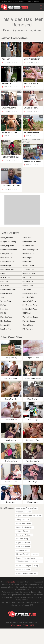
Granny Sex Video (29, 273)
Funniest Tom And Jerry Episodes (26, 558)
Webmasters (16, 625)
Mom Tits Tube (28, 297)
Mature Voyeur (28, 266)
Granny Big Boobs (7, 246)
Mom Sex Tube (6, 317)
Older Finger (27, 258)
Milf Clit (3, 313)
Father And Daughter (24, 527)
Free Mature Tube (29, 242)
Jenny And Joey (23, 520)
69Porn (3, 273)
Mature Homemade (30, 293)
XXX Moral (27, 313)
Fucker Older (27, 262)
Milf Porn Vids (28, 329)
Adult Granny (27, 238)
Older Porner (5, 277)
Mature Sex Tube (29, 254)
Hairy (36, 566)
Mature (35, 554)
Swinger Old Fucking (8, 242)
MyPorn (3, 305)
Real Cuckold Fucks (30, 309)
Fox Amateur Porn (30, 305)
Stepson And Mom (24, 512)
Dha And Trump (22, 539)
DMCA (25, 625)
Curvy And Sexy (22, 550)
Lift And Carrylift (23, 554)
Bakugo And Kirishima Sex (26, 573)
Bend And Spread (23, 546)
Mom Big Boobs (29, 321)
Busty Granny (28, 281)
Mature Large (6, 266)
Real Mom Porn (28, 246)
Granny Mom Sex (7, 270)
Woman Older (6, 301)
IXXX (2, 297)
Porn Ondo (27, 289)
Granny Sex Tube (7, 254)
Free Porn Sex (6, 329)
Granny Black (28, 325)
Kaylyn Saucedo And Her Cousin (29, 516)
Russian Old (5, 325)
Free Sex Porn (28, 285)
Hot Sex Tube (6, 321)
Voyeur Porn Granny (30, 317)
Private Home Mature (9, 250)
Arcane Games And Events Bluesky (27, 562)
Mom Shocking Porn (30, 250)
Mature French (6, 293)
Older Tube (5, 285)
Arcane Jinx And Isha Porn (27, 508)
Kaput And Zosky (23, 543)
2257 (32, 625)
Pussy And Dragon (24, 523)
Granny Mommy (7, 238)
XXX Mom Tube (28, 270)
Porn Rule (4, 281)
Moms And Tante (23, 570)
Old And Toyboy (22, 531)
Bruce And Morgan (24, 566)
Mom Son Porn (6, 258)
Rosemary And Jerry (24, 535)
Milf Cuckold (27, 277)
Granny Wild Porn (29, 301)
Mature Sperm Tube (8, 289)
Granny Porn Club (7, 262)
